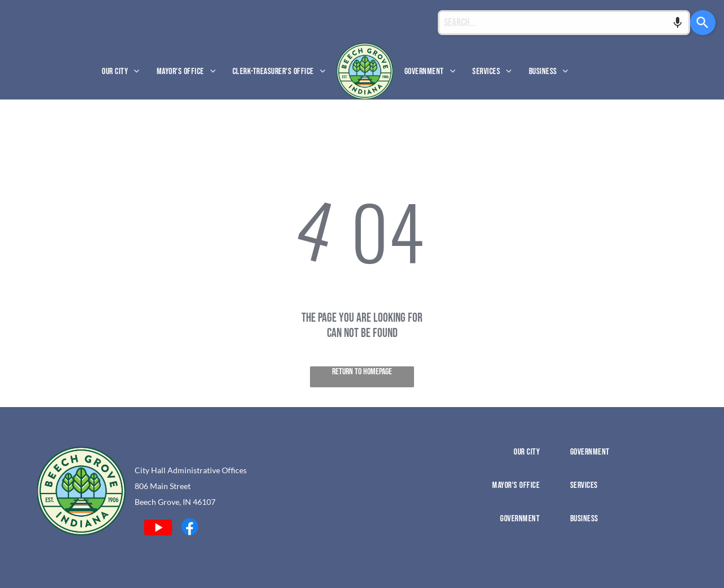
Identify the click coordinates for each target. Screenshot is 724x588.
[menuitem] (120, 71)
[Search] (703, 23)
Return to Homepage (362, 372)
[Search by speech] (678, 23)
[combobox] (564, 23)
